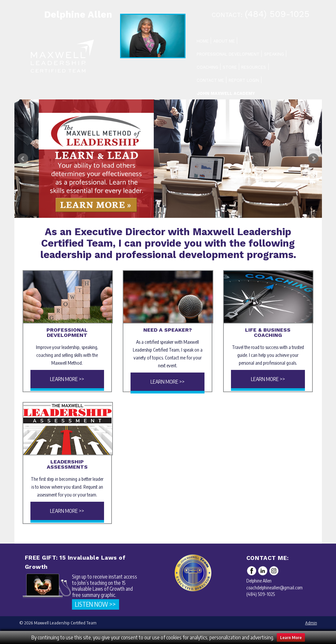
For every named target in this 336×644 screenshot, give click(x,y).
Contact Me (210, 80)
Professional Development (228, 54)
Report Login (244, 80)
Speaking (274, 54)
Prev (23, 159)
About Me (224, 41)
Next (313, 159)
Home (203, 41)
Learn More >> (67, 379)
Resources (254, 67)
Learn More (291, 637)
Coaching (207, 67)
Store (230, 67)
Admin (311, 623)
